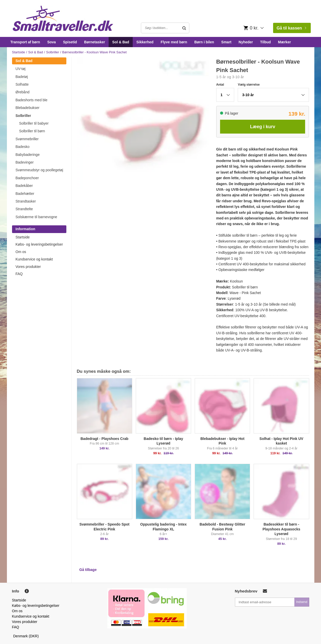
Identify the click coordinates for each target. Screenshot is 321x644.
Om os (21, 252)
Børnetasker (95, 42)
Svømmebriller (27, 139)
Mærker (284, 42)
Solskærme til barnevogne (37, 217)
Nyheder (246, 42)
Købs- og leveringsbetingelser (39, 244)
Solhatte (22, 84)
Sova (51, 42)
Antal (220, 85)
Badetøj (22, 77)
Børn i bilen (204, 42)
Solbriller (53, 52)
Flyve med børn (174, 42)
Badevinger (25, 162)
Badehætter (25, 194)
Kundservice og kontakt (34, 259)
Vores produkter (28, 267)
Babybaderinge (28, 155)
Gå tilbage (88, 570)
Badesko (23, 147)
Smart (226, 42)
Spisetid (70, 42)
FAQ (19, 274)
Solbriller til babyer (34, 123)
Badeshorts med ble (32, 100)
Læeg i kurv (263, 127)
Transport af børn (25, 42)
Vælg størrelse (249, 85)
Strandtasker (26, 201)
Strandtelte (24, 209)
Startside (19, 52)
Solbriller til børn (32, 131)
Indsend (302, 602)
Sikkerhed (145, 42)
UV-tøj (21, 69)
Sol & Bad (121, 42)
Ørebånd (23, 92)
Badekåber (24, 186)
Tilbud (265, 42)
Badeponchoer (27, 178)
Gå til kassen (291, 28)
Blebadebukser (28, 108)
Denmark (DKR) (26, 636)
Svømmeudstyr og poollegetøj (39, 170)
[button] (225, 95)
